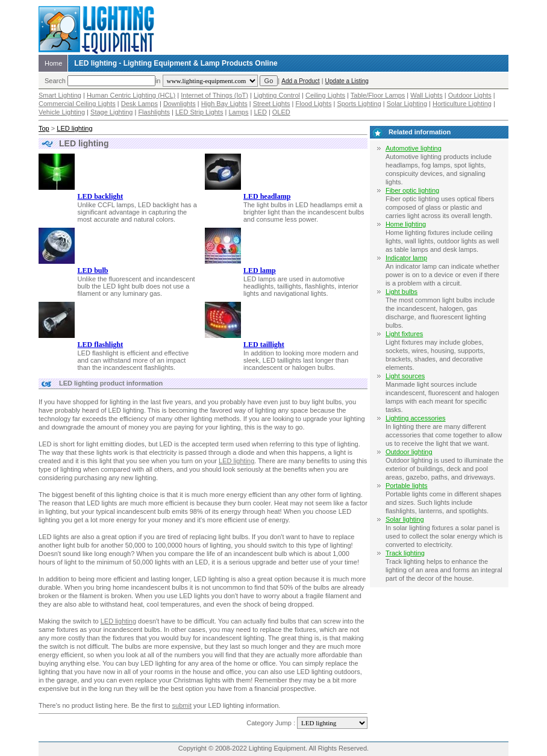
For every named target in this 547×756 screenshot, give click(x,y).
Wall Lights (426, 95)
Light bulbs (402, 292)
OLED (281, 112)
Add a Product (300, 81)
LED (260, 112)
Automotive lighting (414, 148)
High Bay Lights (224, 104)
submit (182, 705)
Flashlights (154, 112)
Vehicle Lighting (62, 112)
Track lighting (405, 553)
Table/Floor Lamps (378, 95)
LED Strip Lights (199, 112)
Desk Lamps (139, 104)
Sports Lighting (359, 104)
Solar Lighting (407, 104)
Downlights (180, 104)
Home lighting (406, 224)
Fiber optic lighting (412, 190)
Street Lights (272, 104)
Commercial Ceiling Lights (77, 104)
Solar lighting (405, 519)
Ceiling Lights (325, 95)
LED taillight (264, 345)
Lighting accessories (416, 418)
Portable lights (407, 486)
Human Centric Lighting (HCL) (131, 95)
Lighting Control (277, 95)
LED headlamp (267, 196)
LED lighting (74, 128)
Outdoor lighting (409, 452)
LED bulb (93, 270)
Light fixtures (404, 334)
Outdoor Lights (470, 95)
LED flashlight (101, 345)
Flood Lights (313, 104)
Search (55, 81)
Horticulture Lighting (462, 104)
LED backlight (101, 196)
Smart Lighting (60, 95)
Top (44, 128)
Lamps (238, 112)
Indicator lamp (406, 258)
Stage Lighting (111, 112)
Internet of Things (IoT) (214, 95)
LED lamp (260, 270)
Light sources (405, 376)
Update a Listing (347, 81)
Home (53, 63)
